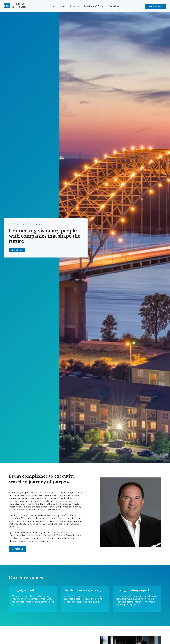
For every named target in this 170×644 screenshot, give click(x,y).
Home (53, 6)
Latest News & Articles (94, 6)
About (63, 6)
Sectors (74, 6)
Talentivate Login (155, 6)
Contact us (114, 6)
